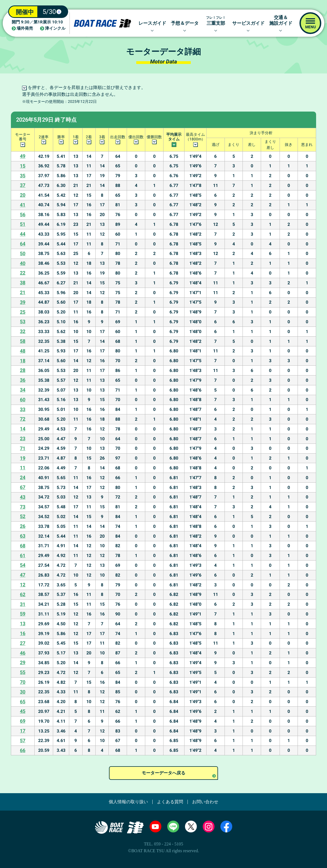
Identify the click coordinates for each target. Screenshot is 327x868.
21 (23, 292)
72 (23, 419)
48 (23, 351)
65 (23, 702)
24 (23, 477)
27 (23, 643)
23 (23, 438)
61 (23, 555)
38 (23, 283)
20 (23, 195)
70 (23, 682)
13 (23, 624)
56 (23, 215)
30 (23, 692)
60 (23, 400)
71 (23, 448)
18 (23, 361)
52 (23, 516)
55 (23, 672)
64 (23, 244)
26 (23, 526)
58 (23, 341)
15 (23, 166)
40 (23, 263)
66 (23, 750)
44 (23, 234)
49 (23, 156)
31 (23, 604)
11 (23, 468)
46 (23, 653)
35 (23, 176)
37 (23, 185)
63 (23, 536)
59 (23, 614)
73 (23, 507)
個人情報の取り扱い (128, 802)
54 (23, 565)
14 (23, 429)
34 (23, 390)
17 (23, 731)
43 (23, 497)
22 (23, 273)
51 (23, 224)
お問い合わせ (205, 802)
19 (23, 458)
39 (23, 302)
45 (23, 711)
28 (23, 370)
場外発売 (25, 28)
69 (23, 721)
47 (23, 575)
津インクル (55, 28)
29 (23, 662)
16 (23, 633)
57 (23, 741)
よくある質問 (170, 802)
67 (23, 487)
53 (23, 321)
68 (23, 546)
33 (23, 409)
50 (23, 253)
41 (23, 205)
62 (23, 594)
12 (23, 585)
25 (23, 312)
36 (23, 380)
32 (23, 331)
